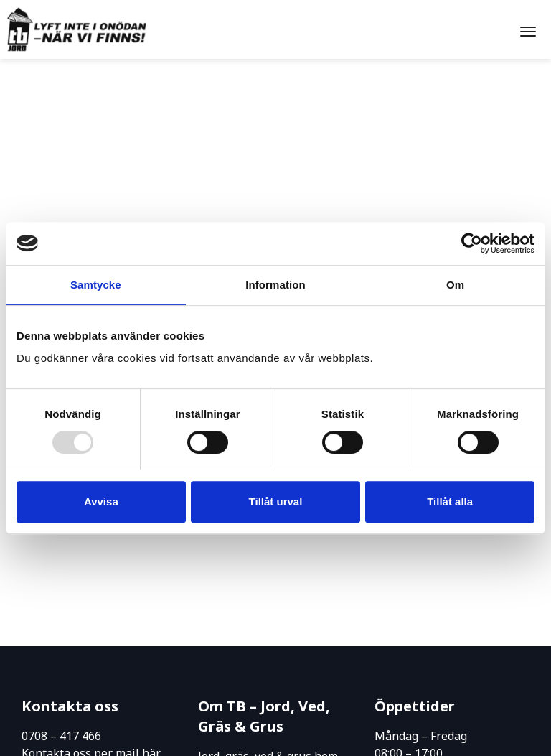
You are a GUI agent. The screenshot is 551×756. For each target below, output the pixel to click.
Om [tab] (455, 285)
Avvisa (101, 501)
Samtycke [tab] (96, 285)
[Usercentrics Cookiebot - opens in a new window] (472, 243)
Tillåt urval (276, 501)
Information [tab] (275, 285)
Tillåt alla (450, 501)
